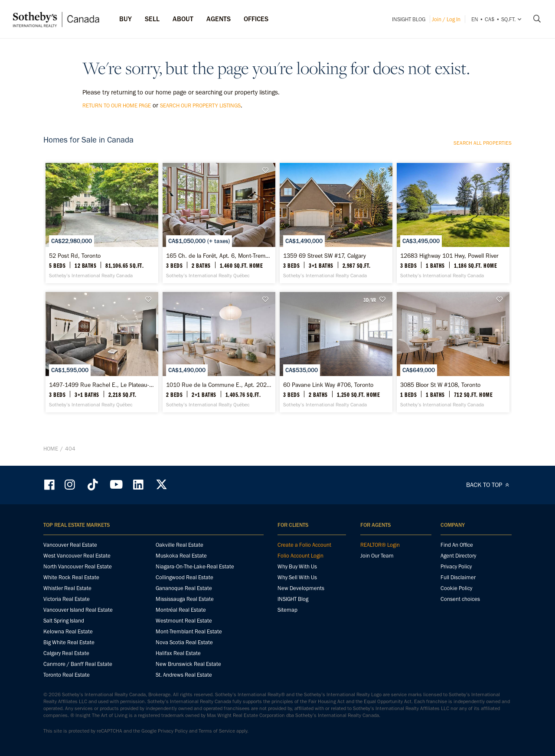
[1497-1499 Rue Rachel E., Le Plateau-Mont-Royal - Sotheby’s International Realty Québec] (102, 352)
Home (51, 449)
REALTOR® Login (380, 545)
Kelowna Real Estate (68, 631)
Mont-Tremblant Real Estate (189, 631)
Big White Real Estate (69, 642)
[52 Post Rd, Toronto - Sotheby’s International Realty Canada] (102, 223)
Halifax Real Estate (178, 653)
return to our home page (117, 105)
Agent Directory (458, 556)
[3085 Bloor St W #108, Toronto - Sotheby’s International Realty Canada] (453, 352)
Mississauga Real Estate (185, 599)
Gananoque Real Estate (184, 588)
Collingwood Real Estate (184, 577)
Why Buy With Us (297, 566)
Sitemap (287, 610)
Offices (256, 19)
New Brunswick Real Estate (188, 664)
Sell (152, 19)
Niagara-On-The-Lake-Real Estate (195, 566)
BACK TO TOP (489, 485)
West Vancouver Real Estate (77, 556)
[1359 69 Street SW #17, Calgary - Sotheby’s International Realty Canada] (336, 223)
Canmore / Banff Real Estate (78, 664)
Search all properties (483, 143)
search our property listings (200, 105)
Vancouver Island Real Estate (78, 610)
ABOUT (183, 19)
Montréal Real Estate (181, 610)
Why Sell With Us (297, 577)
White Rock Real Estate (71, 577)
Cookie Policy (456, 588)
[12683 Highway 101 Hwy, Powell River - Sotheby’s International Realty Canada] (453, 223)
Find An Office (457, 545)
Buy (126, 19)
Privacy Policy (456, 566)
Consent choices (460, 599)
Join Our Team (377, 556)
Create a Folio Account (304, 545)
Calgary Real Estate (66, 653)
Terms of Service (217, 731)
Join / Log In (446, 19)
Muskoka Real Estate (181, 556)
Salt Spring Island (64, 621)
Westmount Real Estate (184, 621)
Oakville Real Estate (180, 545)
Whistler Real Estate (67, 588)
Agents (219, 19)
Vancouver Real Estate (70, 545)
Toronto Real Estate (67, 675)
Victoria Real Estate (67, 599)
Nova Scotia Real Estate (184, 642)
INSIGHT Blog (409, 19)
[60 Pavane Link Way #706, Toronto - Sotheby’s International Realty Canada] (336, 352)
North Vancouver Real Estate (78, 566)
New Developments (301, 588)
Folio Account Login (300, 556)
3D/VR (370, 300)
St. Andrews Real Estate (184, 675)
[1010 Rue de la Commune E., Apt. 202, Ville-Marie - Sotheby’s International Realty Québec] (219, 352)
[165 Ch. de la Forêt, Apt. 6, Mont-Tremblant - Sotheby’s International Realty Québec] (219, 223)
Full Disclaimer (458, 577)
